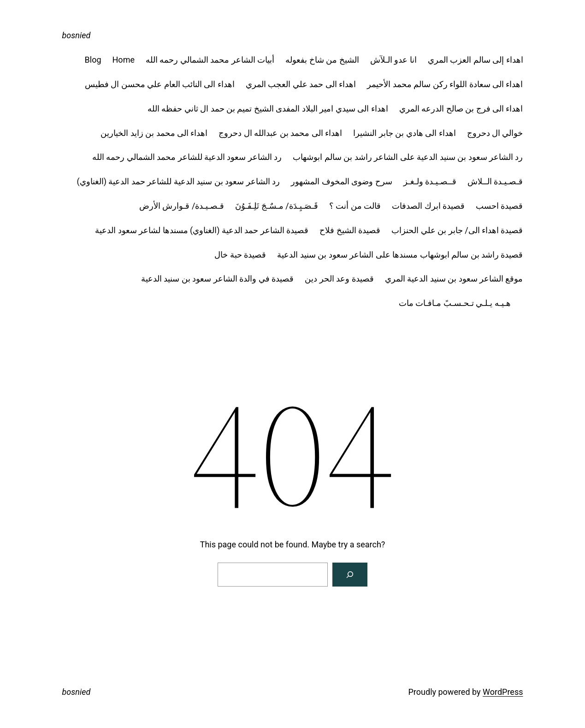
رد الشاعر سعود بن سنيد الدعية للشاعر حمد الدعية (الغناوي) (179, 181)
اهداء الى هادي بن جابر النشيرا (404, 133)
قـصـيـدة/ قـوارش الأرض (182, 206)
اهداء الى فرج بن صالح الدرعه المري (461, 109)
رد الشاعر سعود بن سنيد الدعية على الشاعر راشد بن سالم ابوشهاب (408, 157)
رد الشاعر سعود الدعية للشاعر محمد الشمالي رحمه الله (187, 157)
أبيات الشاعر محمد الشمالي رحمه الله (210, 60)
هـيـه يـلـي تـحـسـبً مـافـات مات (461, 303)
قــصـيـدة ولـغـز (430, 181)
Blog (93, 60)
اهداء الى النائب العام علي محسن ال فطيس (160, 84)
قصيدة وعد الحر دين (339, 279)
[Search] (350, 575)
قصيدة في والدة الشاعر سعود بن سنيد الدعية (217, 279)
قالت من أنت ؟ (355, 206)
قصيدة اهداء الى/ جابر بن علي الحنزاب (457, 230)
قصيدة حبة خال (240, 255)
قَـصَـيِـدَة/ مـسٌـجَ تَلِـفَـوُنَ (276, 206)
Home (124, 60)
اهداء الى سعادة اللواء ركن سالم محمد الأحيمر (445, 84)
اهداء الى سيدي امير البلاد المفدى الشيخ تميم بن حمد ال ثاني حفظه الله (268, 109)
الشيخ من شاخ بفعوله (322, 60)
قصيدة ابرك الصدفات (428, 206)
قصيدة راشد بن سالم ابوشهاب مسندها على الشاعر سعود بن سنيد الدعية (400, 255)
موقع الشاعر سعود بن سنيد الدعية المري (454, 279)
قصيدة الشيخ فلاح (350, 230)
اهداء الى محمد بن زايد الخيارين (154, 133)
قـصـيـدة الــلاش (495, 181)
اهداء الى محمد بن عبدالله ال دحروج (280, 133)
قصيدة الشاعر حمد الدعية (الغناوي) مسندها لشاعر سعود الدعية (202, 230)
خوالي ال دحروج (495, 133)
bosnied (77, 35)
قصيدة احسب (499, 206)
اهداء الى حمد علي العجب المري (301, 84)
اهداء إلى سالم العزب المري (476, 60)
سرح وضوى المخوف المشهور (341, 181)
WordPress (503, 692)
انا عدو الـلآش (393, 60)
